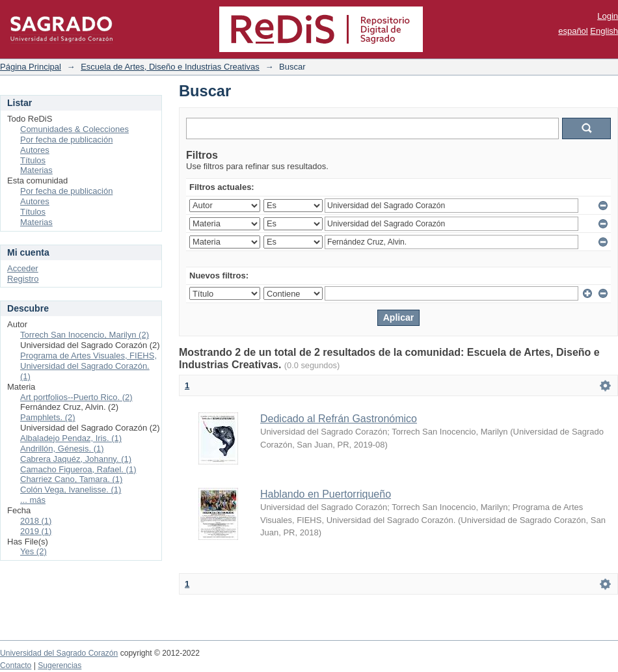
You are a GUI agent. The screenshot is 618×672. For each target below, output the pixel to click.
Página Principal (31, 67)
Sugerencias (60, 665)
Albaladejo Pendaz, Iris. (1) (71, 438)
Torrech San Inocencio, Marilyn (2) (85, 335)
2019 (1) (36, 531)
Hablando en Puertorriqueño (326, 494)
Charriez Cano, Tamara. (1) (71, 479)
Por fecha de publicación (66, 140)
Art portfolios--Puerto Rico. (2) (76, 397)
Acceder (23, 268)
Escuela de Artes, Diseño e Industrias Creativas (170, 67)
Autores (35, 150)
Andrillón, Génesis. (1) (62, 449)
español (573, 31)
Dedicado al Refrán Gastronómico (339, 419)
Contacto (16, 665)
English (604, 31)
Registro (23, 279)
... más (33, 500)
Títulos (33, 160)
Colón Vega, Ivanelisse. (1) (71, 490)
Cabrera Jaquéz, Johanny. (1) (76, 459)
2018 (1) (36, 521)
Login (608, 16)
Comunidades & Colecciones (74, 129)
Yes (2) (34, 551)
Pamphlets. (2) (48, 417)
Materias (36, 170)
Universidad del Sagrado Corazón (59, 653)
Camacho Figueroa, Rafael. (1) (78, 469)
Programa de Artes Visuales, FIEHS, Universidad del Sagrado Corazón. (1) (88, 366)
